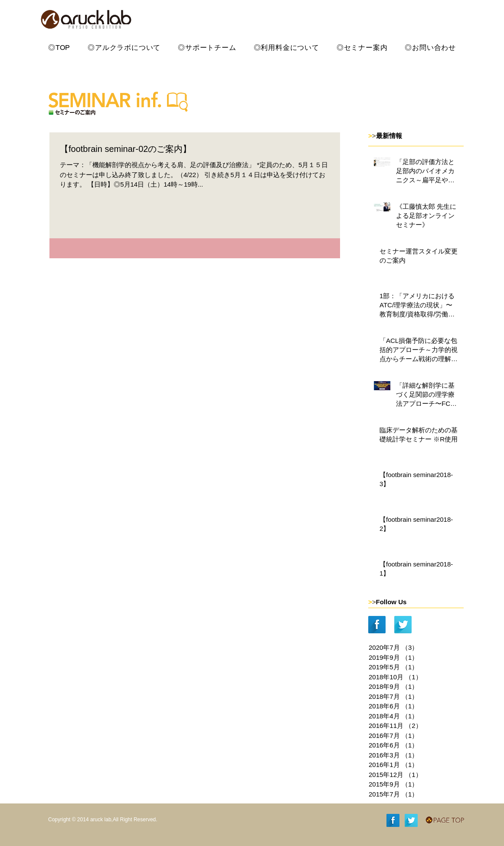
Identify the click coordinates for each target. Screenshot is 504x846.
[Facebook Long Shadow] (377, 625)
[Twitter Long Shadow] (403, 625)
